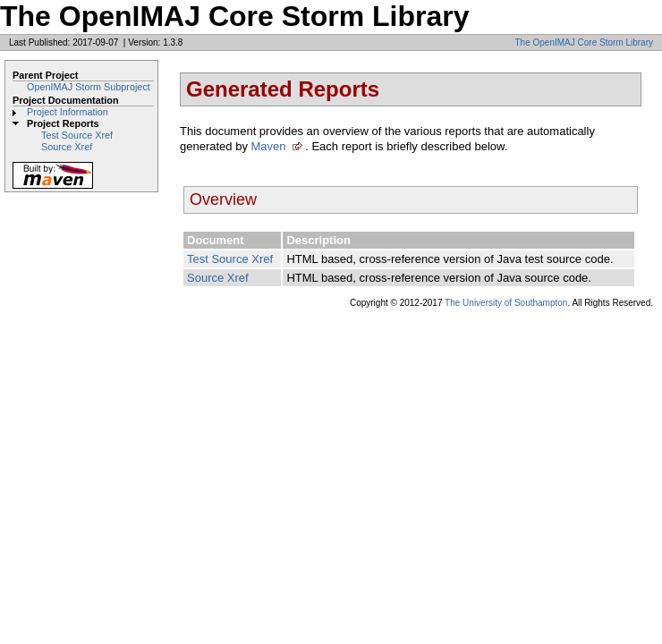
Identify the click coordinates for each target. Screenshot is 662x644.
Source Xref (67, 147)
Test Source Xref (77, 135)
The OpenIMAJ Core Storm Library (585, 42)
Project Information (68, 112)
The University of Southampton (506, 303)
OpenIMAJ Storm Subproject (89, 87)
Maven (269, 146)
